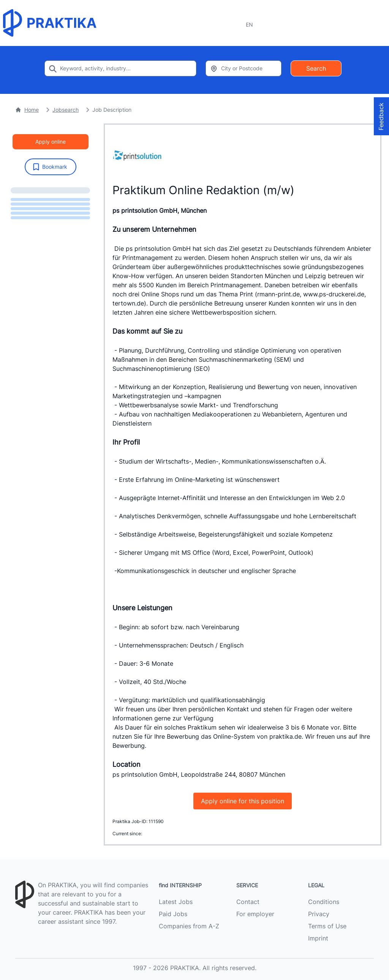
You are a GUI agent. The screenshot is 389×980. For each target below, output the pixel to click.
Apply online (51, 142)
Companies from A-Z (189, 926)
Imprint (318, 938)
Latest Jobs (176, 902)
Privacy (319, 914)
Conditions (324, 902)
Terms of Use (327, 926)
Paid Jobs (173, 914)
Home (27, 110)
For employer (255, 914)
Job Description (112, 110)
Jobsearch (66, 110)
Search (316, 68)
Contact (248, 902)
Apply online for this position (243, 801)
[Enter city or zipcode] (244, 68)
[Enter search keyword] (120, 68)
